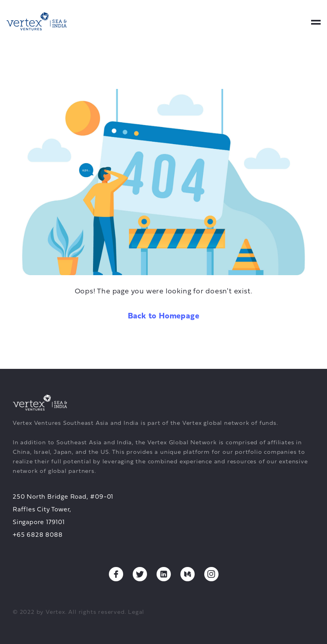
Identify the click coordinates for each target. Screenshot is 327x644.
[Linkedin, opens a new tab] (164, 574)
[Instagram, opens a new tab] (211, 574)
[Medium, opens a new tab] (188, 574)
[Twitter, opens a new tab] (140, 574)
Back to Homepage (164, 316)
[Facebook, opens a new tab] (116, 574)
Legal (136, 612)
